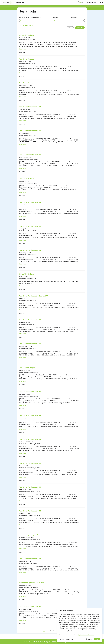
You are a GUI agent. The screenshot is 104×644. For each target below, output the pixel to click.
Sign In (101, 3)
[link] (44, 630)
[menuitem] (8, 3)
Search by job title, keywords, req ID (30, 18)
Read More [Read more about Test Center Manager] (23, 73)
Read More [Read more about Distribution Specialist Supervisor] (23, 596)
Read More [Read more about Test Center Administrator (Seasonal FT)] (23, 310)
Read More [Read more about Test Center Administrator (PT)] (23, 121)
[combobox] (63, 21)
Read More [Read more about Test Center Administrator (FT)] (23, 145)
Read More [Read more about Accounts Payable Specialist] (23, 549)
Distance (74, 18)
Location (55, 18)
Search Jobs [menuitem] (20, 3)
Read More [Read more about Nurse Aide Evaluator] (23, 49)
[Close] (99, 610)
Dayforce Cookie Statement (86, 635)
